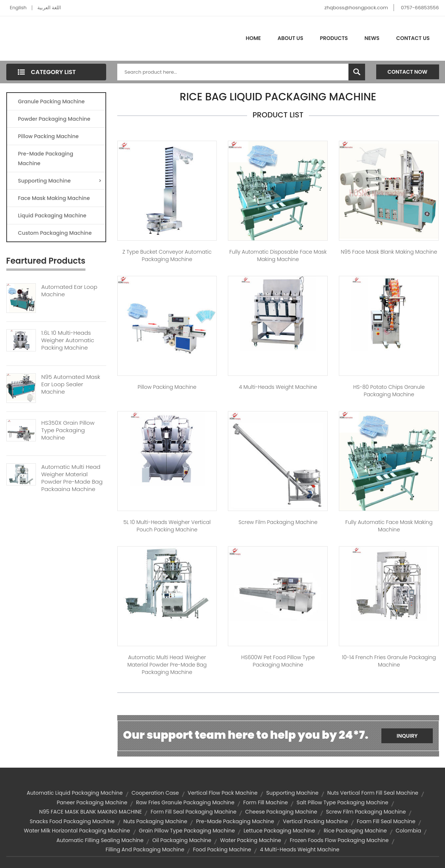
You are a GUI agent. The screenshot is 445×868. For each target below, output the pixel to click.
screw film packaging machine (366, 812)
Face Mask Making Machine (54, 198)
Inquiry (407, 736)
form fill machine (265, 802)
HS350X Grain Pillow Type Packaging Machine (68, 430)
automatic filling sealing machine (100, 840)
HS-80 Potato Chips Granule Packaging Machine (389, 391)
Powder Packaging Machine (54, 119)
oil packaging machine (182, 840)
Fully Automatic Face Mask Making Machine (389, 526)
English (18, 8)
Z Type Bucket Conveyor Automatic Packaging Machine (167, 256)
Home (253, 38)
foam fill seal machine (386, 821)
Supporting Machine (60, 181)
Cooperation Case (155, 793)
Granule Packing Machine (51, 101)
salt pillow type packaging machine (343, 802)
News (372, 38)
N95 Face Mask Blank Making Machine (389, 252)
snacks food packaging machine (72, 821)
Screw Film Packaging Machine (278, 522)
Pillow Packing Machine (48, 136)
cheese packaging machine (281, 812)
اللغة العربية (49, 8)
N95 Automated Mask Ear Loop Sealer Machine (71, 384)
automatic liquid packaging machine (75, 793)
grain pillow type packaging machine (187, 831)
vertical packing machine (316, 821)
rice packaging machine (355, 831)
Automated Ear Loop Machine (70, 291)
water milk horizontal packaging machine (77, 831)
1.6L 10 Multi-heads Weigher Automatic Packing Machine (68, 340)
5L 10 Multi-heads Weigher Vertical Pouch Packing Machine (167, 526)
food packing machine (222, 849)
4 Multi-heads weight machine (278, 387)
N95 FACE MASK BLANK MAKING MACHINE (91, 812)
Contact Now (408, 72)
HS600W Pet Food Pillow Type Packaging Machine (278, 661)
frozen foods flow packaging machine (339, 840)
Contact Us (413, 38)
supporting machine (292, 793)
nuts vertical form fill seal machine (373, 793)
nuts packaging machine (155, 821)
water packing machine (251, 840)
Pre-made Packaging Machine (46, 158)
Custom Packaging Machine (55, 233)
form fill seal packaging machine (193, 812)
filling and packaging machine (145, 849)
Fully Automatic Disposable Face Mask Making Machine (278, 256)
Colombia (408, 831)
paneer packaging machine (92, 802)
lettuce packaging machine (279, 831)
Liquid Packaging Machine (52, 216)
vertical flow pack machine (222, 793)
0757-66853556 (420, 8)
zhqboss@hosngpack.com (356, 8)
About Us (290, 38)
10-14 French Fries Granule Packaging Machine (389, 661)
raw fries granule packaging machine (185, 802)
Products (334, 38)
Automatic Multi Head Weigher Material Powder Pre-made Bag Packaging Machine (72, 478)
